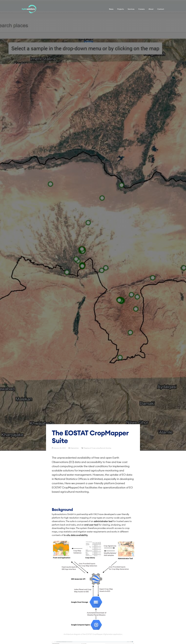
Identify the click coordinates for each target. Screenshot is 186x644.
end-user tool (91, 525)
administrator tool (103, 521)
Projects (121, 9)
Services (131, 9)
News (111, 9)
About (151, 9)
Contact (161, 9)
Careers (141, 9)
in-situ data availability (76, 535)
